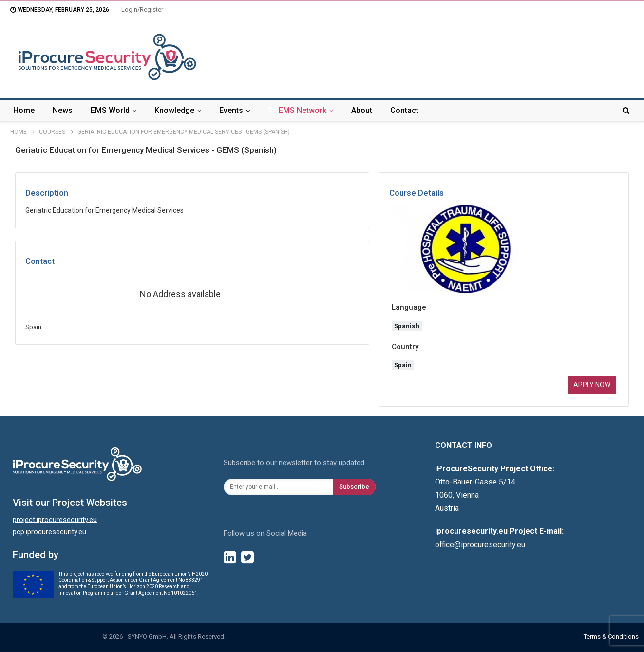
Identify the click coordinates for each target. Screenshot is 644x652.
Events (231, 110)
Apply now (592, 385)
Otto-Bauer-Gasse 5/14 (475, 482)
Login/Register (142, 9)
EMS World (110, 110)
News (63, 110)
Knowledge (174, 110)
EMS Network (297, 110)
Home (24, 110)
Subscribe (354, 487)
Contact (404, 110)
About (362, 110)
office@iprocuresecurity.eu (480, 545)
